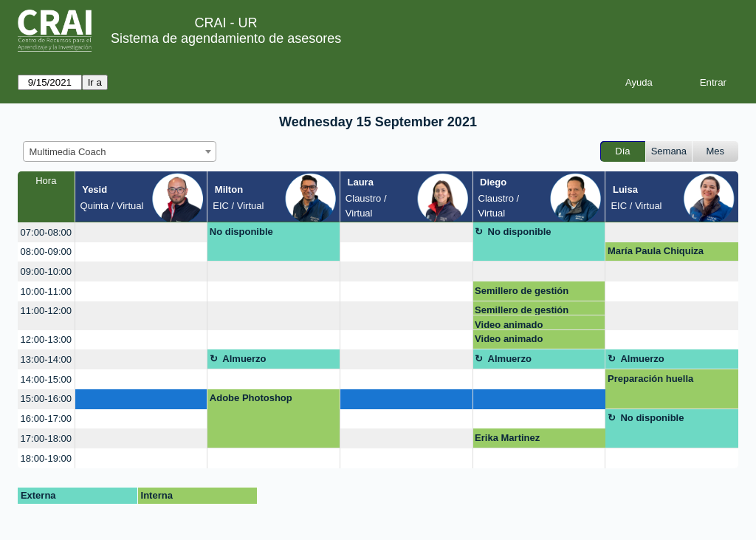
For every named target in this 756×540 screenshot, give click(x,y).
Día (622, 151)
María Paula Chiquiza (656, 251)
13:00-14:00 (46, 359)
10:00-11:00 (46, 291)
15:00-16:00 (46, 399)
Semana (669, 151)
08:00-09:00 (46, 252)
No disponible (241, 232)
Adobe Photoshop (251, 398)
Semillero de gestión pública (522, 293)
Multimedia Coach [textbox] (68, 152)
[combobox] (120, 151)
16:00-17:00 (46, 418)
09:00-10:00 (46, 271)
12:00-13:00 (46, 339)
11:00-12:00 (46, 311)
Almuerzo (244, 359)
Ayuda (639, 82)
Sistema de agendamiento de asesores (226, 38)
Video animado (509, 325)
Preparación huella (650, 379)
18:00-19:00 (46, 458)
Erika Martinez (507, 438)
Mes (716, 151)
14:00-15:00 (46, 379)
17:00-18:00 (46, 438)
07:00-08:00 (46, 232)
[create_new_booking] (141, 232)
